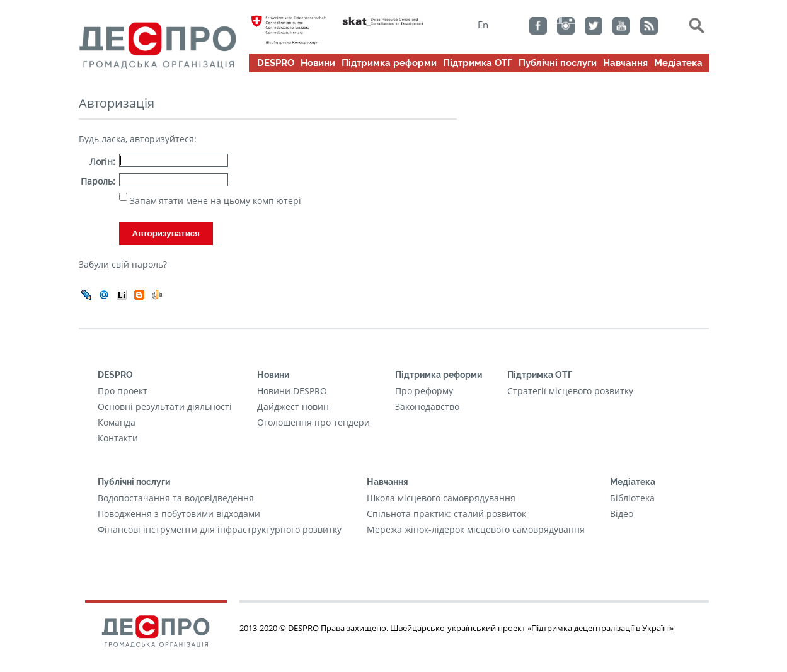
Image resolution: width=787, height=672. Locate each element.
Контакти (118, 438)
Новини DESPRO (292, 391)
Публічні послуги (558, 63)
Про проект (123, 391)
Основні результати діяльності (165, 407)
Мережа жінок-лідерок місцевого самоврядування (476, 529)
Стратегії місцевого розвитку (570, 391)
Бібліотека (632, 498)
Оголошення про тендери (313, 422)
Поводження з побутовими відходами (179, 514)
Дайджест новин (293, 407)
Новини (318, 63)
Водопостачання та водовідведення (176, 498)
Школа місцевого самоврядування (441, 498)
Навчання (625, 63)
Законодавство (427, 407)
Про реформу (424, 391)
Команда (117, 422)
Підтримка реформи (389, 63)
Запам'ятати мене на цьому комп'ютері (214, 201)
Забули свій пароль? (123, 264)
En (483, 25)
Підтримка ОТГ (478, 63)
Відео (622, 514)
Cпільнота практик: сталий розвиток (446, 514)
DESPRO (276, 63)
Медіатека (678, 63)
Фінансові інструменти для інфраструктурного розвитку (220, 529)
